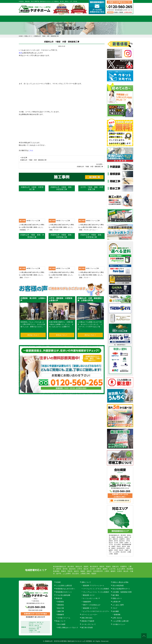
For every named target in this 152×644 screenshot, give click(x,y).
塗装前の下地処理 (88, 621)
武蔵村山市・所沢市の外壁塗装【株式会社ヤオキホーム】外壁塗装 (68, 641)
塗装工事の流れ (60, 19)
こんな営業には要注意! (121, 621)
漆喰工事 (61, 611)
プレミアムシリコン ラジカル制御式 (96, 592)
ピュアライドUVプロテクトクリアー (96, 611)
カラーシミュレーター (89, 615)
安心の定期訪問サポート (121, 589)
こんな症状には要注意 (64, 586)
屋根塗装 (61, 605)
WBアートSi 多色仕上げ (92, 605)
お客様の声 (116, 602)
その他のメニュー (119, 624)
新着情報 (117, 615)
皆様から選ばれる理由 (120, 582)
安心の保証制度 (118, 586)
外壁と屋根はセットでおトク (68, 628)
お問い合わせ (125, 19)
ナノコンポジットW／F (91, 598)
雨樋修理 (61, 615)
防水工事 (61, 608)
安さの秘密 (61, 624)
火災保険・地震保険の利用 (122, 592)
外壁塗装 (61, 602)
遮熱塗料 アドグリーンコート (94, 586)
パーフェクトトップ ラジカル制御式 (96, 589)
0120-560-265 (122, 491)
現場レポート (117, 598)
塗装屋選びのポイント (64, 592)
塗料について (86, 582)
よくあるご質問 (118, 605)
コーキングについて (89, 624)
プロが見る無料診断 (63, 595)
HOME (27, 19)
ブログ (115, 608)
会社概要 (109, 19)
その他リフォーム (64, 618)
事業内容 (43, 19)
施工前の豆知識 (87, 628)
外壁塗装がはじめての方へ (65, 589)
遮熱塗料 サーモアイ (90, 608)
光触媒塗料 (87, 602)
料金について (76, 19)
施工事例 (92, 19)
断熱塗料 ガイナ (89, 595)
